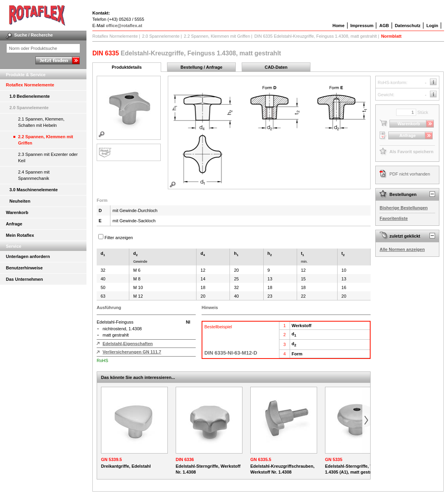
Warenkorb (17, 212)
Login (432, 26)
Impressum (362, 26)
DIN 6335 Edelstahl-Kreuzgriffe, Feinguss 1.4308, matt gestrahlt (316, 36)
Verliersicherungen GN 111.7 (132, 352)
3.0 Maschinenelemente (34, 190)
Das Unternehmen (24, 279)
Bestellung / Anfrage (201, 67)
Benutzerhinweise (24, 268)
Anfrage (14, 224)
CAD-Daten (276, 67)
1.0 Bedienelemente (30, 96)
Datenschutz (408, 26)
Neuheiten (20, 201)
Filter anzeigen (119, 238)
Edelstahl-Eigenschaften (128, 344)
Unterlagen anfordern (28, 256)
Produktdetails (127, 67)
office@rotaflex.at (124, 26)
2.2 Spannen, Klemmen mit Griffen (46, 140)
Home (339, 26)
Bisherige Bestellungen (404, 208)
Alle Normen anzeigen (402, 249)
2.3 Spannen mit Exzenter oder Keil (48, 157)
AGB (384, 26)
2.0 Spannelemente (29, 108)
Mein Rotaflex (20, 235)
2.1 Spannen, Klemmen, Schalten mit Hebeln (41, 122)
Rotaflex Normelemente (30, 85)
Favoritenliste (394, 218)
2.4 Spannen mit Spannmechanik (34, 175)
